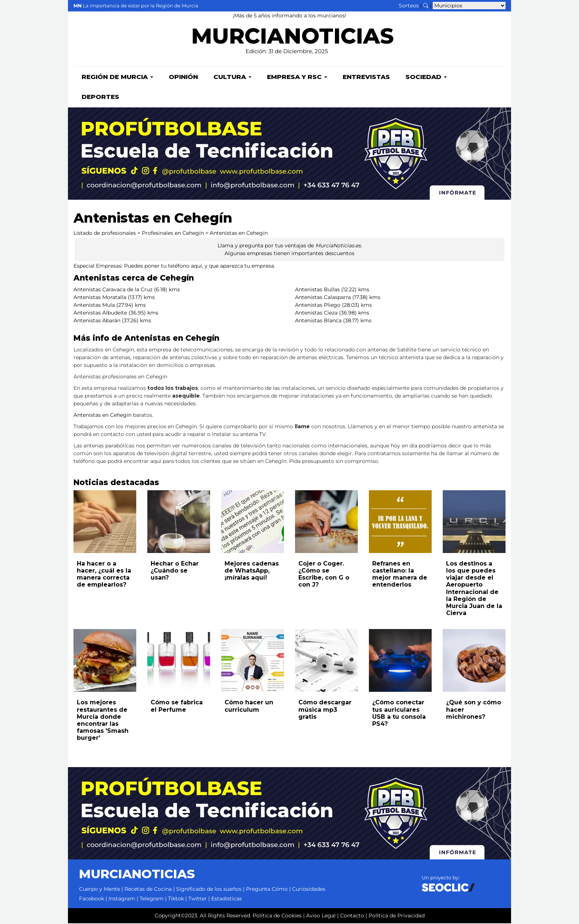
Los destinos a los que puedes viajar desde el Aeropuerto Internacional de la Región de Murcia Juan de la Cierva (474, 589)
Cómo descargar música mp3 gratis (325, 710)
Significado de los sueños (209, 890)
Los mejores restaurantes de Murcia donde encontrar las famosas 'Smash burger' (103, 721)
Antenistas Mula (94, 306)
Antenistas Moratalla (100, 298)
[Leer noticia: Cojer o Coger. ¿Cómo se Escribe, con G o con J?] (326, 522)
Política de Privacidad (397, 916)
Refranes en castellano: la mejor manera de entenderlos (400, 575)
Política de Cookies (277, 916)
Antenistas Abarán (97, 321)
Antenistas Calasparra (323, 298)
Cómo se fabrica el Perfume (177, 707)
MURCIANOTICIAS (292, 39)
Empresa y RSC (297, 78)
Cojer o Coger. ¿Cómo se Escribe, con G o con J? (324, 575)
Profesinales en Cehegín (173, 234)
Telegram (152, 899)
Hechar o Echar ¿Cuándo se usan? (175, 571)
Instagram (122, 899)
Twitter (198, 899)
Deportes (100, 97)
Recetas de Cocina (148, 890)
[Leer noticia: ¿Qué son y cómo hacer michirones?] (474, 661)
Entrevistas (366, 78)
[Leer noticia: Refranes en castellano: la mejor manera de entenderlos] (400, 522)
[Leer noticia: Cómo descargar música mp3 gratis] (326, 661)
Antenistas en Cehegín (239, 234)
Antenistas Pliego (318, 306)
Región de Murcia (117, 78)
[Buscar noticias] (426, 6)
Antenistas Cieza (316, 313)
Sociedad (426, 78)
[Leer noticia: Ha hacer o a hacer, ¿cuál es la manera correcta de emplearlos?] (105, 522)
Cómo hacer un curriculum (249, 707)
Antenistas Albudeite (100, 313)
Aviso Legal (321, 916)
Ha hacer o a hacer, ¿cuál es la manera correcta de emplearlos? (104, 575)
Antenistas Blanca (318, 321)
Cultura (232, 78)
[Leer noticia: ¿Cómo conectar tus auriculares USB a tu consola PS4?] (400, 661)
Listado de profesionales (105, 234)
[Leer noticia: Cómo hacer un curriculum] (253, 661)
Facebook (92, 899)
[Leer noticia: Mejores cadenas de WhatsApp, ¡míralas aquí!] (253, 522)
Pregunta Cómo (267, 890)
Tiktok (176, 899)
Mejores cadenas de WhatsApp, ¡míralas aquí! (252, 571)
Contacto (352, 916)
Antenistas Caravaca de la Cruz (113, 290)
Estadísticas (227, 899)
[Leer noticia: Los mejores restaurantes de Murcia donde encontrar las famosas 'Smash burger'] (105, 661)
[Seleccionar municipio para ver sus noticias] (469, 6)
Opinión (183, 78)
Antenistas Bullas (317, 290)
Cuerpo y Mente (100, 890)
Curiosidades (309, 890)
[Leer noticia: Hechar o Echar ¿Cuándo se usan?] (179, 522)
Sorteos (409, 6)
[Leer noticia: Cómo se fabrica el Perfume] (179, 661)
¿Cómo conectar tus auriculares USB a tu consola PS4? (399, 714)
